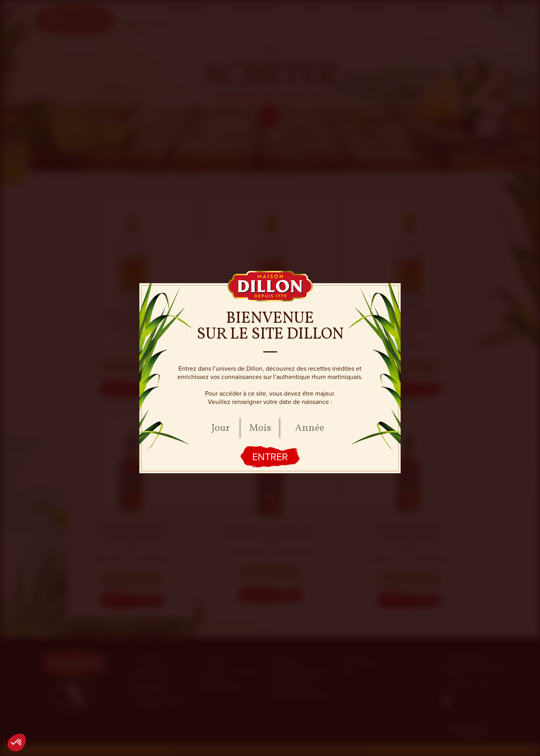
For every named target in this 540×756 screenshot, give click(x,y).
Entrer (270, 457)
